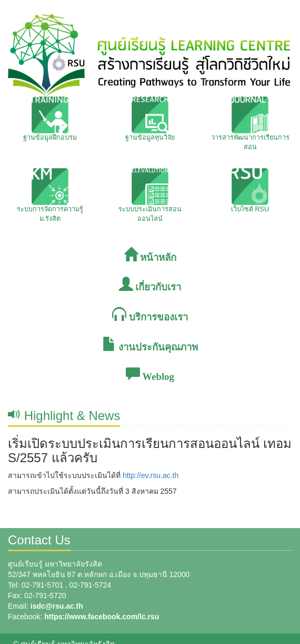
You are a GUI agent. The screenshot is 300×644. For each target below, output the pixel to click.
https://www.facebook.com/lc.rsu (102, 617)
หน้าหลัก (150, 255)
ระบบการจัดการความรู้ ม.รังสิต (50, 195)
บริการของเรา (150, 315)
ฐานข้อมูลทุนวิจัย (150, 119)
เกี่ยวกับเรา (150, 285)
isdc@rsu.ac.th (57, 606)
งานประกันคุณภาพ (150, 345)
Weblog (150, 374)
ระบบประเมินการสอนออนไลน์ (150, 195)
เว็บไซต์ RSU (250, 191)
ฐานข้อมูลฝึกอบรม (50, 119)
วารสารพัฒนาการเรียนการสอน (250, 124)
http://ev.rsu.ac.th (151, 475)
